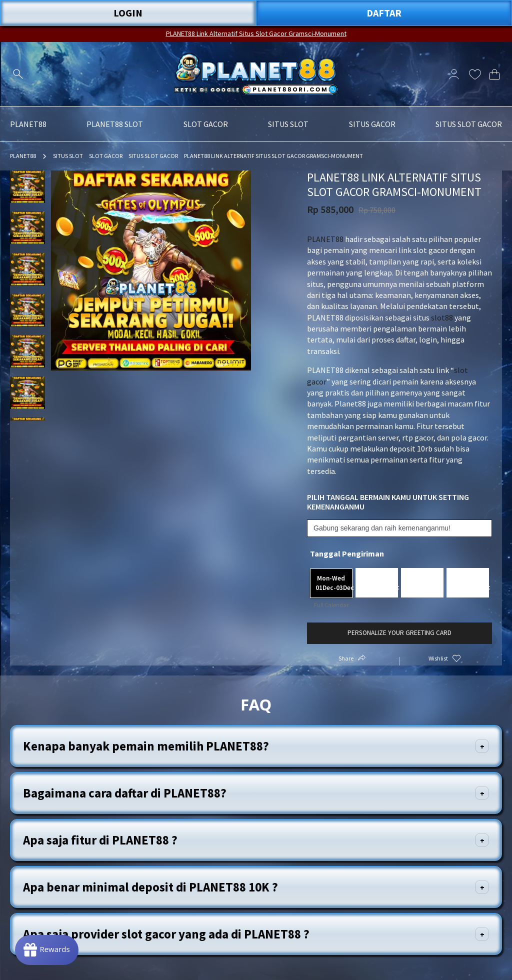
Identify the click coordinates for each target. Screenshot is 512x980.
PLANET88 (23, 156)
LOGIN (128, 13)
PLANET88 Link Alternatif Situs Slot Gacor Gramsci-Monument (256, 33)
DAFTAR (384, 13)
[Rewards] (47, 950)
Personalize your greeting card (399, 633)
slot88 (442, 317)
